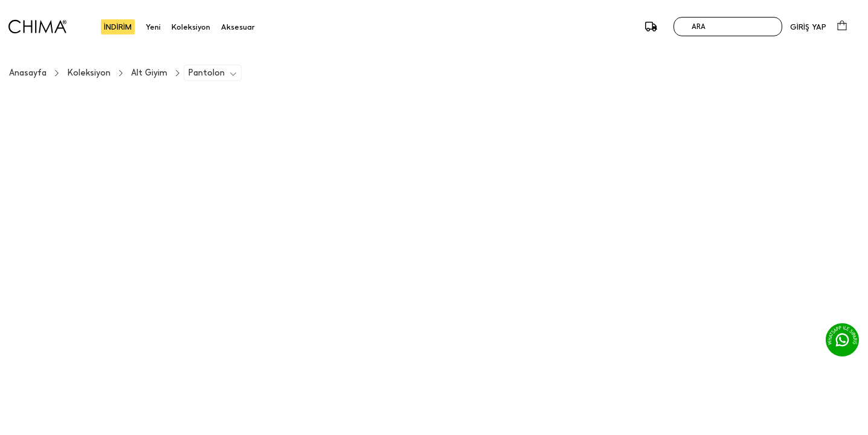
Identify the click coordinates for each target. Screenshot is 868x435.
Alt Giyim (149, 73)
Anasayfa (28, 73)
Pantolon (206, 73)
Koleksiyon (89, 73)
